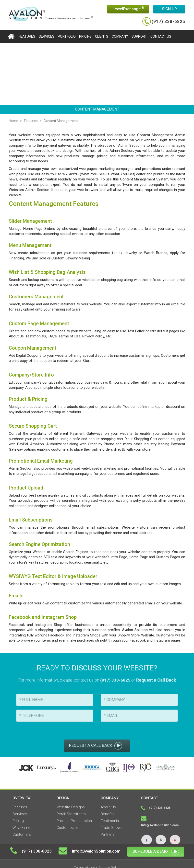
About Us (108, 841)
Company (120, 36)
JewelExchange (128, 9)
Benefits (108, 848)
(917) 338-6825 (168, 21)
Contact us (161, 36)
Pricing (85, 36)
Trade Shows (112, 861)
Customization (68, 861)
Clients (102, 36)
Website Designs (71, 841)
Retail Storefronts (71, 848)
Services (47, 36)
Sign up (169, 9)
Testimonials (111, 855)
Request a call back (96, 754)
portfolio (67, 36)
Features (31, 121)
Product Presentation (74, 855)
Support (139, 36)
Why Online (21, 861)
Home (13, 121)
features (27, 36)
